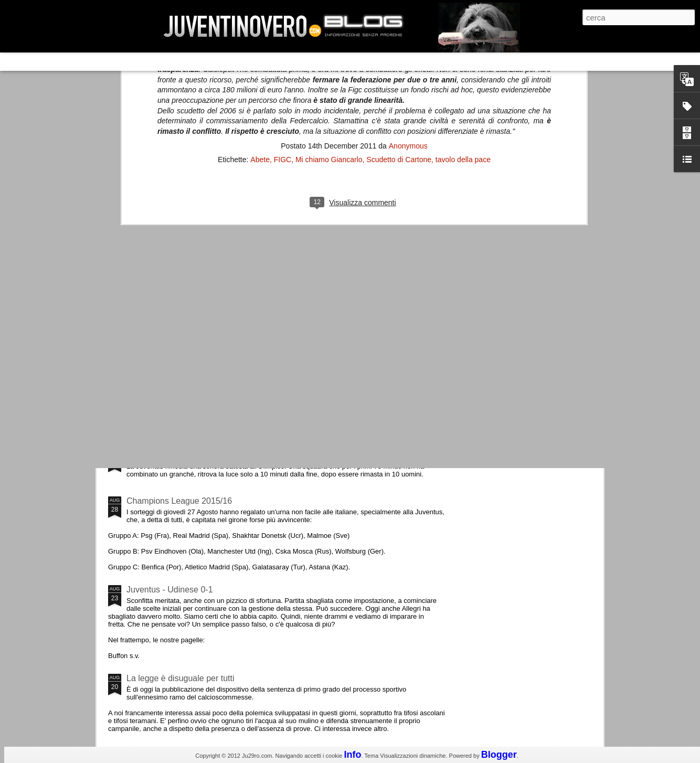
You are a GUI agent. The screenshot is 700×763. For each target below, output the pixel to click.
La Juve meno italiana (167, 398)
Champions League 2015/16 (179, 501)
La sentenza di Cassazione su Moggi (539, 314)
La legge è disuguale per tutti (180, 678)
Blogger (499, 755)
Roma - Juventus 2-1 (166, 455)
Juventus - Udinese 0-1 (170, 590)
